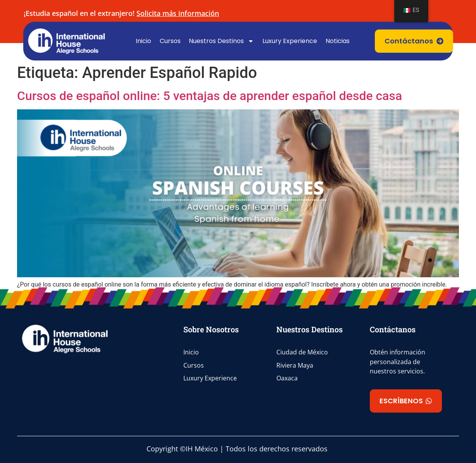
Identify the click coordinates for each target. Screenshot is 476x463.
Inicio (143, 41)
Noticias (338, 41)
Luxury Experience (290, 41)
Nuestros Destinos (221, 41)
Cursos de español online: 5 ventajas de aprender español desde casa (210, 96)
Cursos (170, 41)
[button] (406, 401)
